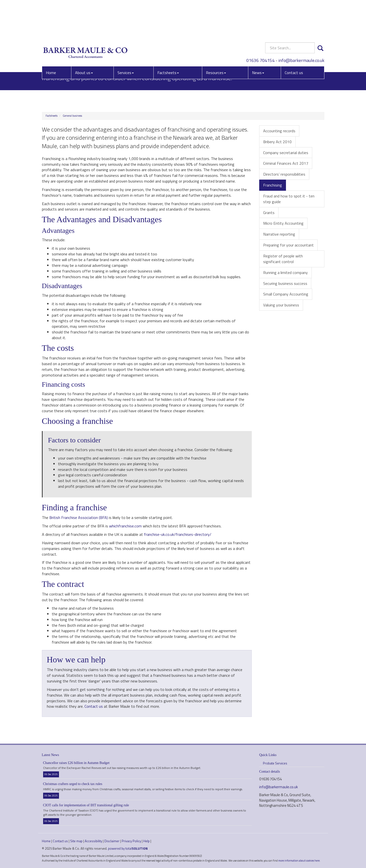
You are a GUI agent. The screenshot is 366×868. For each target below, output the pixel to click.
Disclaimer (112, 841)
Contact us (294, 36)
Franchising (273, 185)
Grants (269, 213)
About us (84, 36)
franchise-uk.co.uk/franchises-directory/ (178, 534)
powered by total (128, 848)
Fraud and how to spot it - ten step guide (289, 199)
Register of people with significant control (283, 259)
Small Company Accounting (286, 294)
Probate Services (275, 763)
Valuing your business (281, 305)
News (258, 36)
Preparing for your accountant (288, 245)
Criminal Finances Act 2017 (286, 163)
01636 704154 (260, 23)
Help (146, 841)
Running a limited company (285, 272)
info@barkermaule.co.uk (301, 23)
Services (126, 36)
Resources (216, 36)
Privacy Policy (131, 841)
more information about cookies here (299, 860)
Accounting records (279, 131)
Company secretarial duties (286, 153)
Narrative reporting (279, 234)
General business (72, 116)
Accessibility (93, 841)
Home (51, 36)
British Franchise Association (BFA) (79, 517)
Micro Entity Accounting (283, 223)
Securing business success (285, 283)
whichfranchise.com (125, 526)
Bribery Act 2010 (277, 142)
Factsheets (168, 36)
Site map (76, 841)
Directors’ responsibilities (284, 174)
